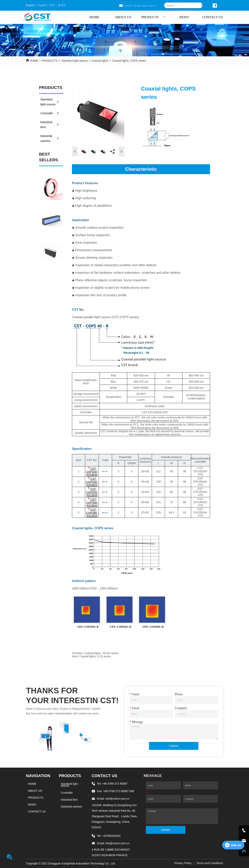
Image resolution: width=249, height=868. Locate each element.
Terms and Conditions (210, 863)
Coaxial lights (100, 61)
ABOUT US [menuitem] (123, 17)
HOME (34, 61)
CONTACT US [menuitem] (213, 17)
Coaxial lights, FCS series (95, 656)
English (30, 5)
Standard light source (75, 61)
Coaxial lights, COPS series (129, 61)
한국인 (62, 5)
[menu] (153, 17)
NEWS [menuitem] (184, 17)
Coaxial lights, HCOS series (101, 653)
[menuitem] (154, 17)
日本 (52, 5)
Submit (174, 746)
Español (42, 5)
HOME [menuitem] (94, 17)
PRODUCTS (50, 61)
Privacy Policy (183, 863)
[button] (154, 17)
